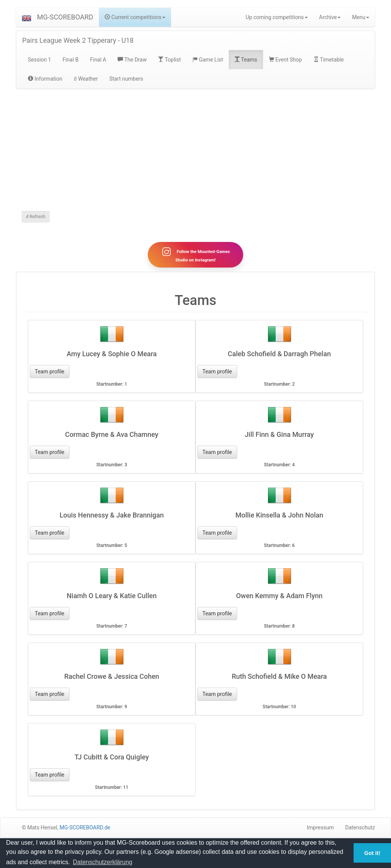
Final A (98, 60)
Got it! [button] (372, 853)
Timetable (329, 60)
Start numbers (126, 79)
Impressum (320, 827)
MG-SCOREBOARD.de (85, 827)
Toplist (169, 60)
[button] (27, 17)
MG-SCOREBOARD (65, 17)
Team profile (50, 372)
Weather (86, 79)
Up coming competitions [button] (276, 17)
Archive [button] (330, 17)
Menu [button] (361, 17)
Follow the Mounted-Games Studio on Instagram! (195, 255)
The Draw (132, 60)
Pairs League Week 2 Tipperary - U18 (78, 40)
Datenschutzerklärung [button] (103, 862)
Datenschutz (360, 827)
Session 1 (40, 60)
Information (45, 79)
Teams (246, 60)
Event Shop (285, 60)
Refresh (36, 217)
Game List (208, 60)
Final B (71, 60)
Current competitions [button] (135, 17)
